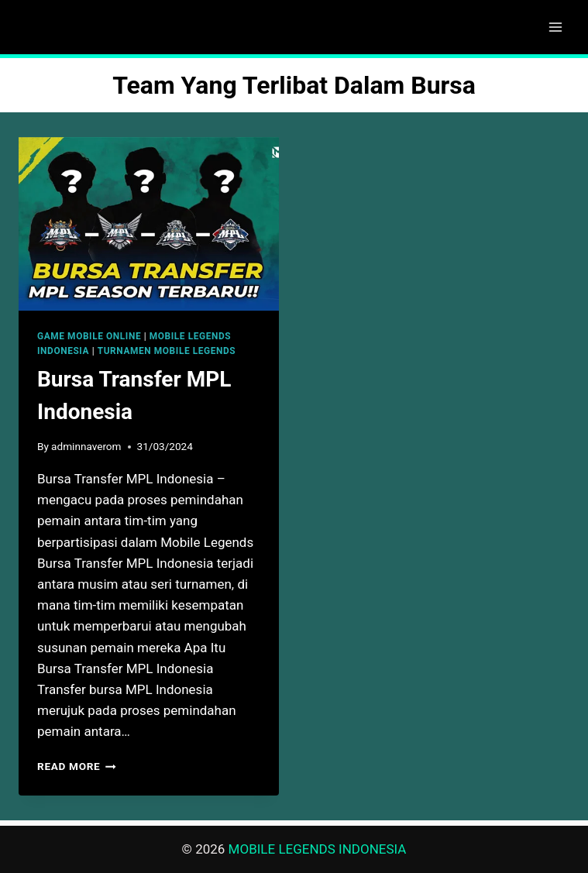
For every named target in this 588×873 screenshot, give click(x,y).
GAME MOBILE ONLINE (89, 336)
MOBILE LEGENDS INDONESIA (318, 849)
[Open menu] (555, 27)
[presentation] (149, 224)
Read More (77, 766)
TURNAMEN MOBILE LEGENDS (167, 351)
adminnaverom (86, 446)
